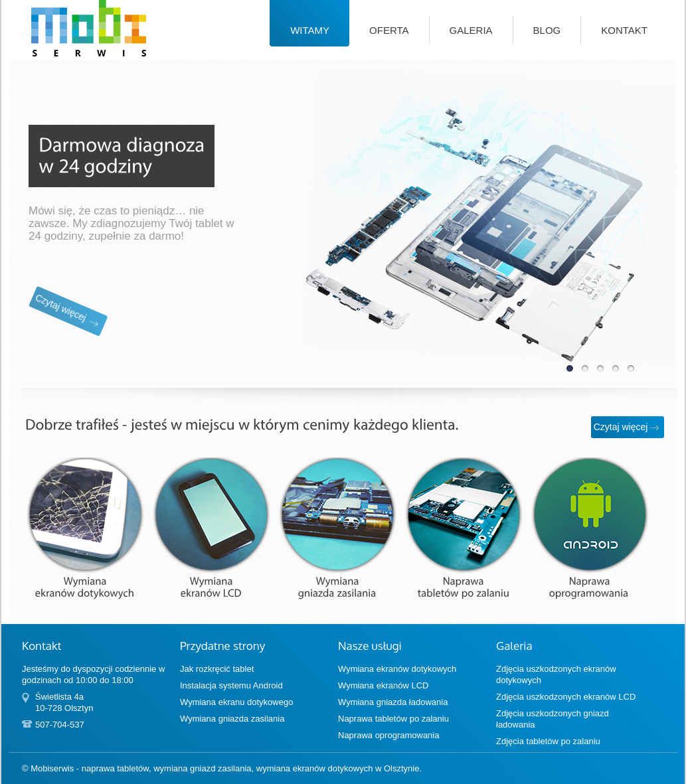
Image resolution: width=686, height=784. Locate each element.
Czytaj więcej (40, 343)
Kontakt (624, 30)
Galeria (471, 30)
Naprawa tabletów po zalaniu (393, 719)
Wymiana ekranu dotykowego (236, 702)
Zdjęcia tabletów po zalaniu (548, 741)
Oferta (389, 30)
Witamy (310, 30)
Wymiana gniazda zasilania (232, 719)
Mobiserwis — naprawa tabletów (72, 56)
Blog (547, 30)
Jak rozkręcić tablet (217, 669)
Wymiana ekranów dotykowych (397, 669)
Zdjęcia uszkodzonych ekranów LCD (566, 697)
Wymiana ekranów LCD (383, 685)
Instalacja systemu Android (231, 685)
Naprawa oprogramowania (388, 735)
